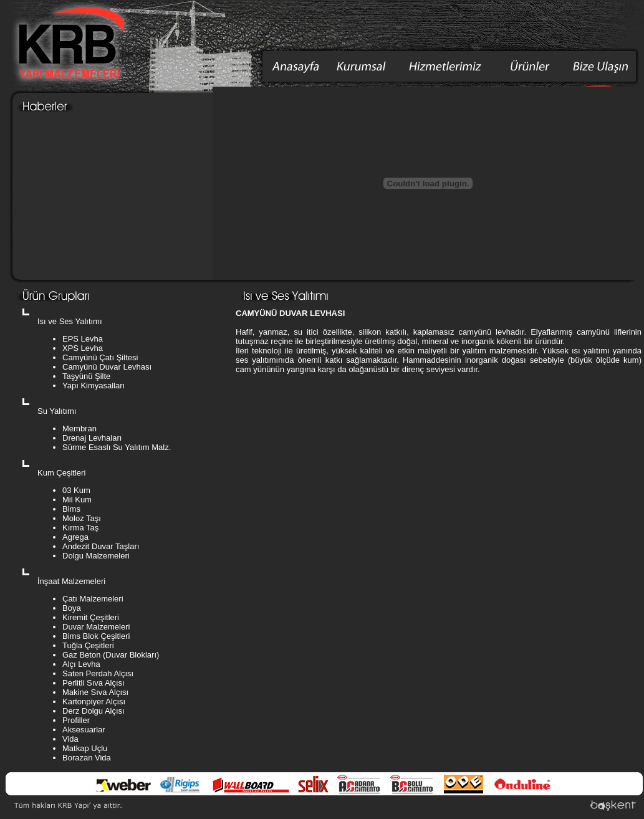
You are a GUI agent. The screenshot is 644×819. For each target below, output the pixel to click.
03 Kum (76, 490)
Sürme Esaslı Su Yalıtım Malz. (117, 447)
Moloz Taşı (82, 518)
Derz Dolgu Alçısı (94, 711)
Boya (72, 608)
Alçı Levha (81, 664)
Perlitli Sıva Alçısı (94, 683)
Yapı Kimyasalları (94, 386)
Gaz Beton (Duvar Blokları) (111, 655)
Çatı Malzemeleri (93, 599)
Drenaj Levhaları (92, 438)
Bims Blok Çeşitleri (96, 636)
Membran (79, 429)
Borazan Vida (87, 758)
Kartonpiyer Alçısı (94, 702)
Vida (70, 739)
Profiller (76, 720)
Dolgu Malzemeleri (96, 556)
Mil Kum (77, 500)
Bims (71, 509)
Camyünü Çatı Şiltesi (100, 357)
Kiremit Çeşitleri (91, 617)
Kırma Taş (80, 528)
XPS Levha (83, 348)
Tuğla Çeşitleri (88, 645)
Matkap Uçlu (85, 748)
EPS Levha (83, 339)
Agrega (75, 537)
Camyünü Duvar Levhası (107, 367)
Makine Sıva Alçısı (95, 692)
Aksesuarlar (84, 730)
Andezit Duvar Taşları (101, 546)
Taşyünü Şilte (86, 376)
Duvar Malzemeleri (96, 627)
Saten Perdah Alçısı (98, 673)
